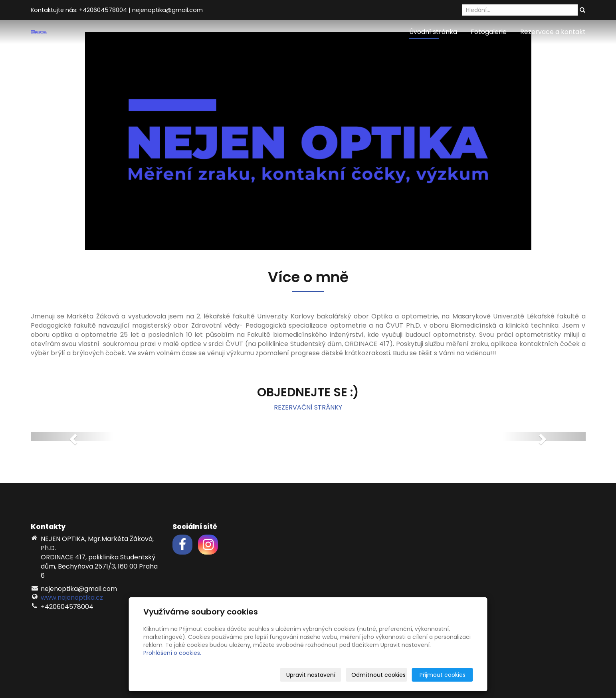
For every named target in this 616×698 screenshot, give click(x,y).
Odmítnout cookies (378, 675)
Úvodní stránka (433, 32)
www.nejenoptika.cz (72, 598)
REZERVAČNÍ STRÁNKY (308, 407)
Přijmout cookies (443, 675)
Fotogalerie (489, 32)
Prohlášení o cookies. (172, 653)
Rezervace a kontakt (553, 32)
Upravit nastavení (311, 675)
